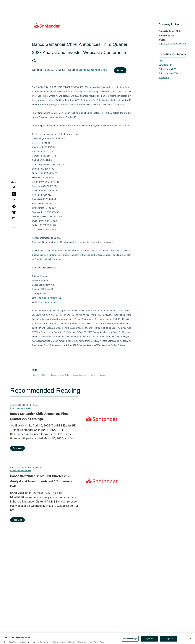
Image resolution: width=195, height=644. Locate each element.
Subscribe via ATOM (168, 73)
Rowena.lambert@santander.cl (97, 255)
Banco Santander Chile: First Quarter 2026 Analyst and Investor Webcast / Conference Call (41, 481)
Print (161, 61)
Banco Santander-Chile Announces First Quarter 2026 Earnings (39, 416)
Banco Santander (80, 375)
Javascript (164, 78)
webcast (103, 375)
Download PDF (166, 65)
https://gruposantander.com (172, 43)
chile (93, 375)
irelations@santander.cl (50, 298)
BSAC (44, 375)
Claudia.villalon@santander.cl (49, 259)
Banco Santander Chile (93, 70)
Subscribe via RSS (168, 69)
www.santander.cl (50, 302)
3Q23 (35, 375)
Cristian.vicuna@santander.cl (46, 255)
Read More (17, 448)
